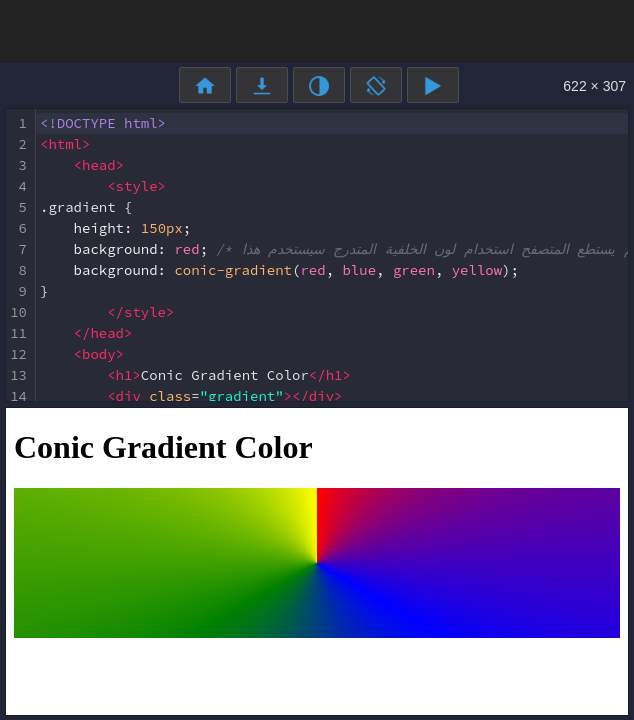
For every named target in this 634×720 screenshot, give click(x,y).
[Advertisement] (317, 29)
